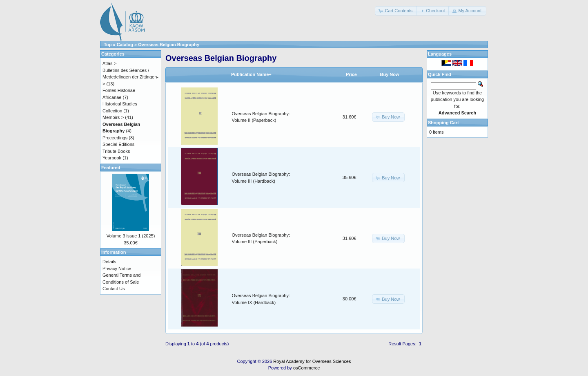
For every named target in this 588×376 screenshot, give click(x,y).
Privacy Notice (117, 269)
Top (108, 45)
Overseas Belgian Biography (169, 45)
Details (109, 262)
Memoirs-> (113, 117)
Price (351, 74)
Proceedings (115, 138)
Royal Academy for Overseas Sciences (312, 361)
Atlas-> (110, 63)
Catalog (125, 45)
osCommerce (306, 368)
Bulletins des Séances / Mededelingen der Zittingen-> (130, 77)
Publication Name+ (251, 74)
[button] (396, 11)
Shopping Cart (443, 123)
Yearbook (112, 158)
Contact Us (114, 289)
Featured (111, 168)
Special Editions (118, 144)
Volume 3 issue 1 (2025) (131, 236)
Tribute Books (116, 151)
